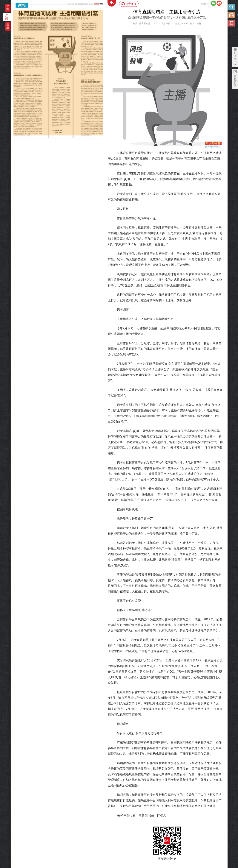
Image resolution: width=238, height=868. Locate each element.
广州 (7, 17)
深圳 (8, 26)
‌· (14, 12)
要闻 (8, 8)
